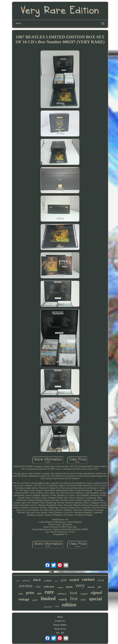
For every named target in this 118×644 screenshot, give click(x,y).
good (56, 581)
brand (101, 580)
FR (62, 633)
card (38, 587)
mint (83, 600)
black (37, 580)
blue (57, 606)
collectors (49, 587)
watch (63, 599)
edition (69, 605)
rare (49, 592)
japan (69, 587)
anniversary (48, 607)
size (100, 587)
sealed (74, 580)
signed (96, 593)
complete (84, 594)
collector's (62, 594)
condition (48, 581)
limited (48, 598)
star (39, 593)
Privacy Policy (60, 625)
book (74, 593)
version (26, 586)
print (30, 593)
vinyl (21, 594)
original (60, 587)
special (95, 599)
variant (88, 579)
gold (64, 580)
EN (58, 633)
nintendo (91, 587)
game (35, 600)
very (80, 585)
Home (60, 617)
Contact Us (60, 621)
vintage (24, 599)
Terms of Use (60, 629)
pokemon (26, 581)
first (74, 599)
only (18, 581)
